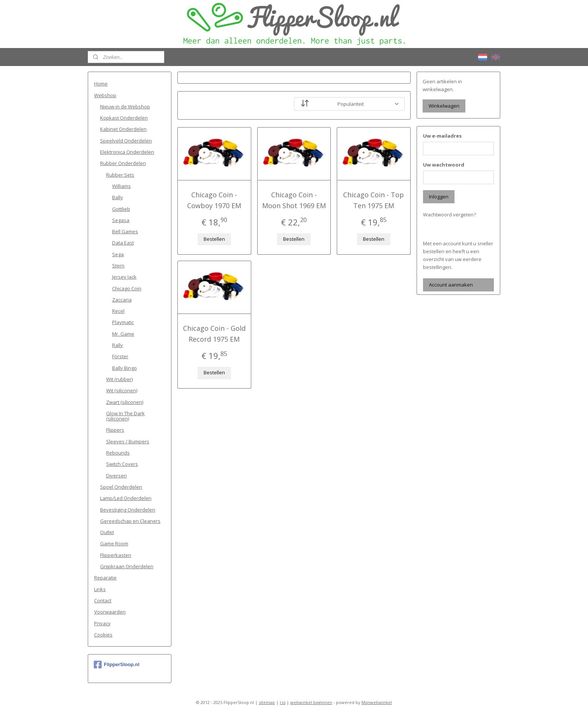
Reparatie (105, 578)
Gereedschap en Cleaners (130, 521)
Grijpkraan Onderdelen (127, 566)
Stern (118, 266)
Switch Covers (122, 464)
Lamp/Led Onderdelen (126, 498)
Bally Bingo (124, 368)
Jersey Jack (124, 277)
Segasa (121, 220)
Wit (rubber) (119, 379)
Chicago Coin (127, 288)
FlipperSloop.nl (117, 665)
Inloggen (439, 197)
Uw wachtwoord (444, 165)
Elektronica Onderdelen (127, 152)
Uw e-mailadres (442, 136)
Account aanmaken (451, 285)
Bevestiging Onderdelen (128, 510)
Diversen (116, 476)
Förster (120, 356)
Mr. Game (123, 334)
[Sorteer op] (349, 104)
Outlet (107, 532)
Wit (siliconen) (122, 390)
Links (100, 589)
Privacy (102, 623)
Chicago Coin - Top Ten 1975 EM (374, 200)
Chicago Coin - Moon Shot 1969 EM (294, 200)
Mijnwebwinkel (377, 702)
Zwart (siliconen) (125, 402)
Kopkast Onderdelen (124, 118)
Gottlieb (121, 209)
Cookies (103, 635)
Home (101, 84)
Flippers (115, 430)
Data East (123, 243)
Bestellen (214, 239)
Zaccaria (122, 300)
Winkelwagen (444, 106)
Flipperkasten (116, 555)
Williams (121, 186)
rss (283, 702)
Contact (103, 600)
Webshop (105, 95)
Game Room (114, 543)
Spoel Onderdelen (121, 487)
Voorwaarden (110, 612)
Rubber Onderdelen (123, 163)
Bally (118, 197)
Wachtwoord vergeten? (449, 215)
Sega (118, 254)
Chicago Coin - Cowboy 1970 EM (214, 200)
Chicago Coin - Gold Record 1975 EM (214, 334)
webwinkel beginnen (311, 702)
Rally (118, 345)
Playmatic (123, 322)
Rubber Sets (120, 175)
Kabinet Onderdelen (123, 129)
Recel (118, 311)
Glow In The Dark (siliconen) (125, 416)
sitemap (267, 702)
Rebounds (118, 453)
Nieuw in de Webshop (125, 107)
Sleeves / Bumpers (128, 441)
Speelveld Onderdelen (126, 141)
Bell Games (125, 231)
